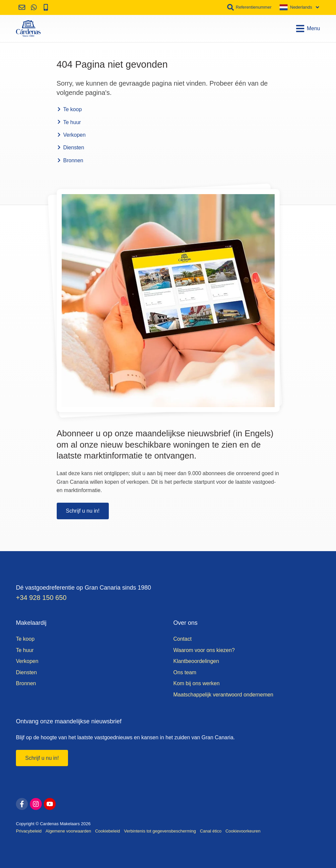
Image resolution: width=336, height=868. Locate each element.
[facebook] (22, 804)
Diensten (70, 147)
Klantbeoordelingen (196, 661)
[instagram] (36, 804)
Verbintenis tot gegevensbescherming (160, 831)
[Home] (28, 29)
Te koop (69, 109)
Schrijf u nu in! (83, 511)
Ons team (185, 672)
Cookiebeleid (108, 831)
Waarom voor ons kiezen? (204, 650)
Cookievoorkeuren (243, 831)
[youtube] (50, 804)
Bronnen (70, 160)
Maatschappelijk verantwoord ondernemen (224, 695)
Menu (308, 29)
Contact (183, 639)
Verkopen (71, 135)
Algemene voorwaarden (68, 831)
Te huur (69, 122)
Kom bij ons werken (197, 683)
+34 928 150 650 (41, 598)
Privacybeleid (29, 831)
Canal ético (211, 831)
